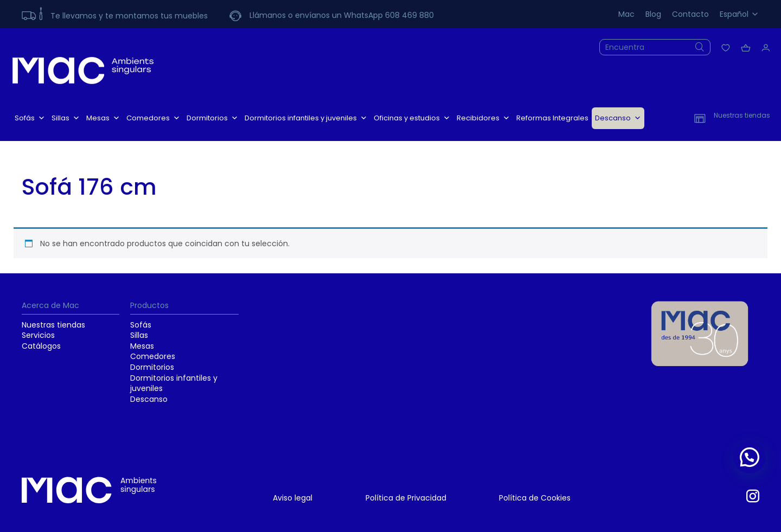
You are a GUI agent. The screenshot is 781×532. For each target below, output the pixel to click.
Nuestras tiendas (53, 325)
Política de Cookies (535, 498)
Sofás (30, 118)
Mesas (103, 118)
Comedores (153, 118)
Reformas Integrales (552, 118)
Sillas (66, 118)
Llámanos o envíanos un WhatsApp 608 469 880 (342, 15)
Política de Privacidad (406, 498)
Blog (653, 14)
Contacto (690, 14)
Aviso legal (293, 498)
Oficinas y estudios (412, 118)
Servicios (38, 335)
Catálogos (41, 346)
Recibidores (483, 118)
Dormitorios (212, 118)
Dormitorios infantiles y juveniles (306, 118)
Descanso (618, 118)
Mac (626, 14)
